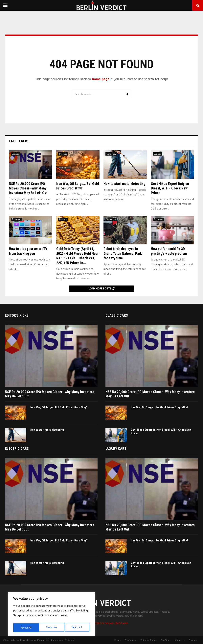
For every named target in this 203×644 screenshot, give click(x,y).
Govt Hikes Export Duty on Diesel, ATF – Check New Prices (170, 188)
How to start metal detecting (124, 184)
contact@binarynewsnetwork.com (108, 623)
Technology (111, 154)
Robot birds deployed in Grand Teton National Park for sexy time (123, 253)
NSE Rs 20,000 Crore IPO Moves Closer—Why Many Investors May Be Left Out (28, 188)
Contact (193, 640)
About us (180, 640)
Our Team (166, 640)
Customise (26, 628)
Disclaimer (131, 640)
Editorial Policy (149, 640)
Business (16, 154)
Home (118, 640)
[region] (52, 615)
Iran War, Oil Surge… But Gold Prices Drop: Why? (59, 407)
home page (101, 79)
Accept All (78, 628)
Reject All (52, 628)
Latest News (19, 141)
